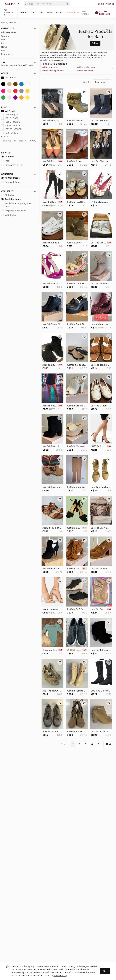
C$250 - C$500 (11, 129)
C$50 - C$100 (11, 122)
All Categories (9, 32)
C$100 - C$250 (11, 126)
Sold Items (9, 215)
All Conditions (10, 178)
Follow (95, 43)
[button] (30, 4)
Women (23, 13)
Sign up (110, 4)
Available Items (11, 199)
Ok (105, 971)
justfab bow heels (50, 67)
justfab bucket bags (86, 67)
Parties (60, 13)
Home (50, 13)
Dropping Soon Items (14, 211)
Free (5, 161)
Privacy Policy (60, 975)
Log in (101, 4)
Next (109, 744)
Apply (33, 141)
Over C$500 (10, 133)
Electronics (7, 54)
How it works (85, 13)
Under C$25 (9, 115)
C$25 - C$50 (10, 118)
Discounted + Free (12, 165)
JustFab (12, 23)
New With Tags (11, 182)
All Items (7, 157)
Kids (41, 13)
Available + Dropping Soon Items (17, 205)
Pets (3, 51)
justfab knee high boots (53, 71)
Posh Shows (73, 13)
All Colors (8, 78)
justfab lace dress (85, 71)
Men (33, 13)
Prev (63, 744)
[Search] (50, 4)
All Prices (8, 111)
